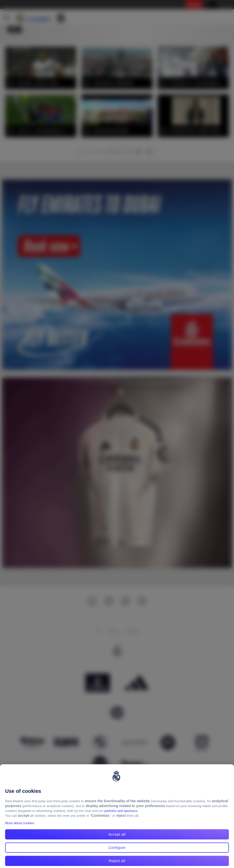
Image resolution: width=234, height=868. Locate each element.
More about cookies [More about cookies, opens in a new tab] (20, 829)
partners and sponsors (121, 817)
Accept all (117, 840)
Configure (117, 853)
